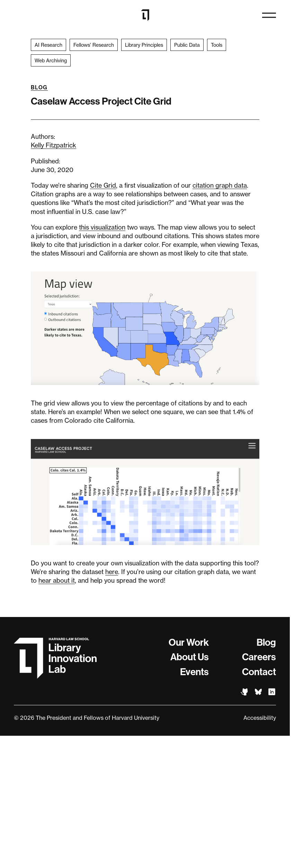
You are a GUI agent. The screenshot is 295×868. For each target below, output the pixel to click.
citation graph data (220, 185)
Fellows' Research (94, 45)
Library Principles (144, 45)
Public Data (187, 45)
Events (194, 672)
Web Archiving (51, 60)
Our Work (189, 642)
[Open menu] (269, 15)
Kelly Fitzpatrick (53, 145)
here (112, 572)
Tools (217, 45)
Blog (39, 87)
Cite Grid (103, 185)
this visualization (102, 227)
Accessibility (260, 718)
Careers (259, 657)
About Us (190, 657)
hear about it (57, 580)
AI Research (48, 45)
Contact (259, 672)
